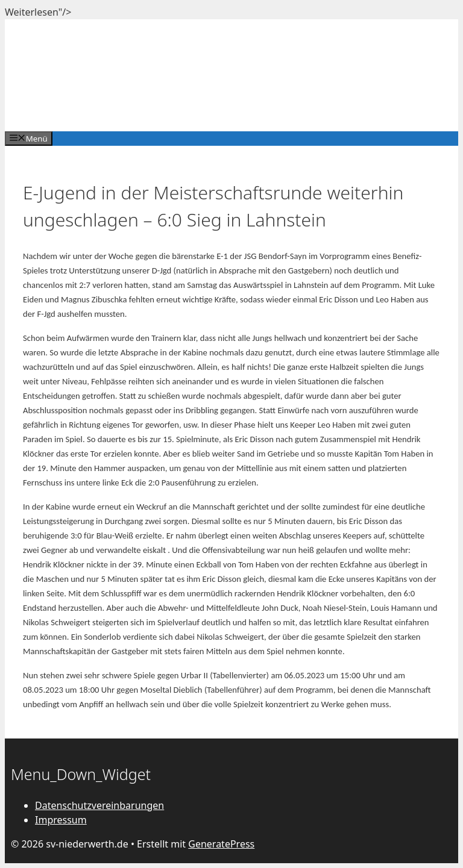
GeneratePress (221, 844)
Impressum (61, 820)
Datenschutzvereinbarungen (99, 805)
